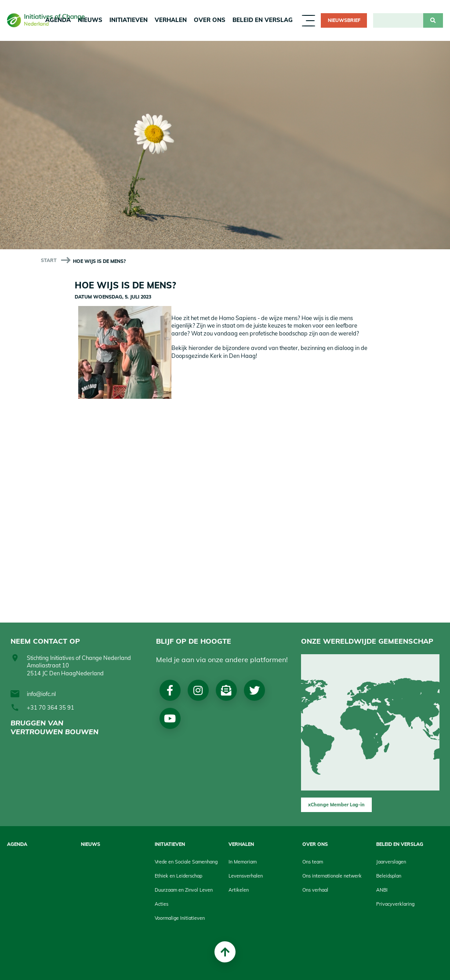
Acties (161, 904)
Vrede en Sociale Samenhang (186, 862)
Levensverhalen (246, 876)
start (49, 260)
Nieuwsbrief (344, 20)
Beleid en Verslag (263, 20)
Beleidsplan (389, 876)
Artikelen (239, 890)
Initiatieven (129, 20)
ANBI (382, 890)
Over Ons (210, 20)
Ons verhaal (315, 890)
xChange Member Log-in (336, 805)
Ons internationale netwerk (332, 876)
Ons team (313, 862)
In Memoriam (243, 862)
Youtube (170, 718)
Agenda (17, 844)
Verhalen (171, 20)
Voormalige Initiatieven (180, 918)
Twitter (254, 690)
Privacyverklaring (395, 904)
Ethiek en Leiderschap (178, 876)
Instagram (198, 690)
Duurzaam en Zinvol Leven (184, 890)
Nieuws (91, 844)
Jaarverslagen (391, 862)
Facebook (170, 690)
